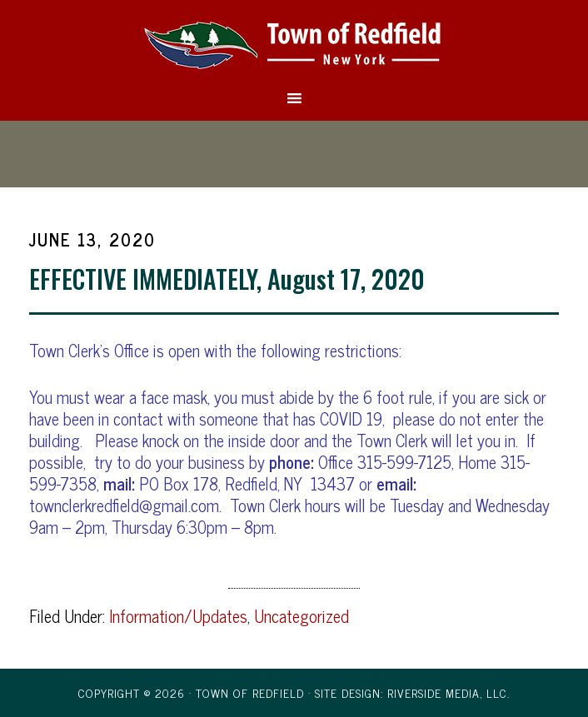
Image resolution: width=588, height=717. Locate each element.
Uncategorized (301, 616)
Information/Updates (178, 616)
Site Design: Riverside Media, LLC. (412, 692)
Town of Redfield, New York (294, 44)
